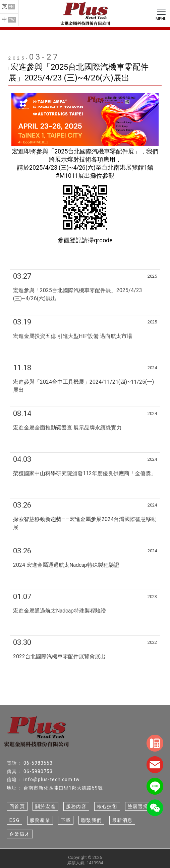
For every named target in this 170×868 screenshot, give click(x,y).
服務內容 (76, 806)
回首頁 (17, 806)
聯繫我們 (92, 820)
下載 (66, 820)
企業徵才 (20, 834)
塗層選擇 (138, 806)
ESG (14, 820)
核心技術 (107, 806)
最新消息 (122, 820)
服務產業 (40, 820)
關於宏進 (46, 806)
